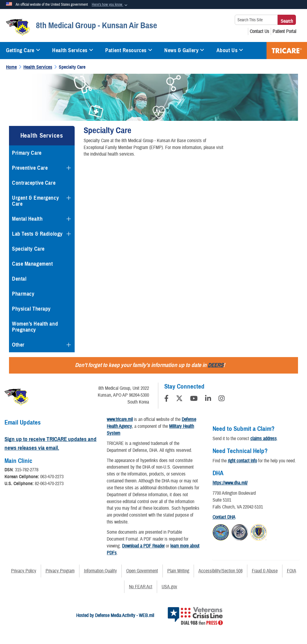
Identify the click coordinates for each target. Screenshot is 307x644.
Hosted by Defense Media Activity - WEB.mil (115, 616)
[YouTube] (194, 399)
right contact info (242, 461)
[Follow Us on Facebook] (166, 399)
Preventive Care (30, 168)
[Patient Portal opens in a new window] (284, 31)
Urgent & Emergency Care (35, 201)
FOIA (292, 571)
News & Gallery (184, 50)
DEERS (216, 365)
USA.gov (169, 587)
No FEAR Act (141, 587)
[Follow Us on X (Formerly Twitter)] (179, 399)
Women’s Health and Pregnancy (35, 327)
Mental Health (27, 219)
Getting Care (23, 50)
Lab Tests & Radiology (37, 234)
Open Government (142, 571)
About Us (230, 50)
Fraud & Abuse (265, 571)
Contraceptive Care (34, 183)
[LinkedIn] (208, 399)
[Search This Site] (256, 20)
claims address (264, 439)
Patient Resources (129, 50)
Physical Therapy (31, 309)
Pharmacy (23, 294)
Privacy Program (60, 571)
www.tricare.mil (120, 419)
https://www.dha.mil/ (230, 483)
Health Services (73, 50)
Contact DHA (224, 517)
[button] (110, 5)
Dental (19, 279)
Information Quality (100, 571)
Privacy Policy (24, 571)
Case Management (32, 264)
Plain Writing (178, 571)
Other (18, 345)
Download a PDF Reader (143, 546)
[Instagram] (222, 399)
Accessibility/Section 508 (221, 571)
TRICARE (287, 51)
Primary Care (27, 153)
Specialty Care (28, 249)
